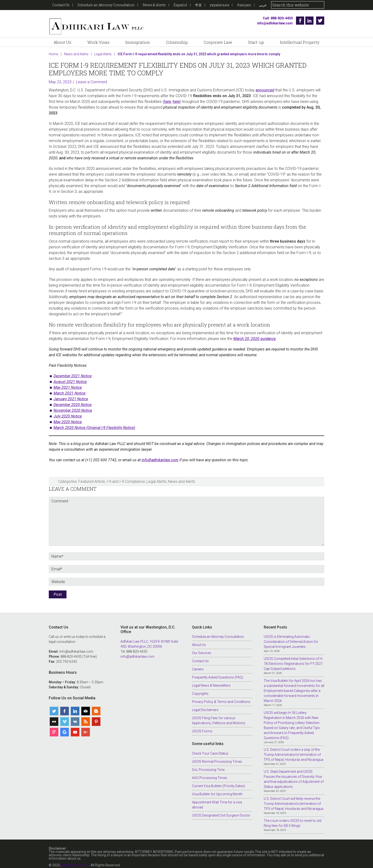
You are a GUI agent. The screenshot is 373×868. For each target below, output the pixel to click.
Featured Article (92, 476)
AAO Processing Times (210, 772)
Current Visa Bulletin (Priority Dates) (219, 780)
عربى (263, 5)
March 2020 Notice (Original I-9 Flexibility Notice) (94, 422)
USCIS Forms (202, 725)
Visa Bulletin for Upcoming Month (217, 788)
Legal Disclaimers (205, 704)
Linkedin (309, 21)
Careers (198, 663)
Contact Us (61, 5)
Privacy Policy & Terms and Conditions (221, 696)
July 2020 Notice (68, 410)
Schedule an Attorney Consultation (106, 5)
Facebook (298, 21)
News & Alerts (154, 5)
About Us (199, 639)
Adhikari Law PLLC (97, 21)
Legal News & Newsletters (211, 679)
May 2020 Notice (68, 416)
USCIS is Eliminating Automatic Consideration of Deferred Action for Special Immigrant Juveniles (291, 636)
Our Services (202, 647)
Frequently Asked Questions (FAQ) (218, 671)
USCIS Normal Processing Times (217, 755)
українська (219, 5)
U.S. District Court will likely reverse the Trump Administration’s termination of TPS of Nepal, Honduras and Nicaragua (293, 797)
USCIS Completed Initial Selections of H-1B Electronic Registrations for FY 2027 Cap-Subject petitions (293, 658)
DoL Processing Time (208, 763)
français (244, 5)
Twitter (320, 21)
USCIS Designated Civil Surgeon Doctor (221, 809)
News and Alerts (181, 476)
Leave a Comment (92, 76)
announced (265, 84)
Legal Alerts (156, 476)
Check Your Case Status (210, 747)
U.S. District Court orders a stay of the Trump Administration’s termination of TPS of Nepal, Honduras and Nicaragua (293, 749)
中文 (198, 5)
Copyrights (200, 688)
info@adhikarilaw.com (273, 23)
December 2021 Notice (73, 370)
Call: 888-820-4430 (276, 18)
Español (180, 5)
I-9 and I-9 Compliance (126, 476)
